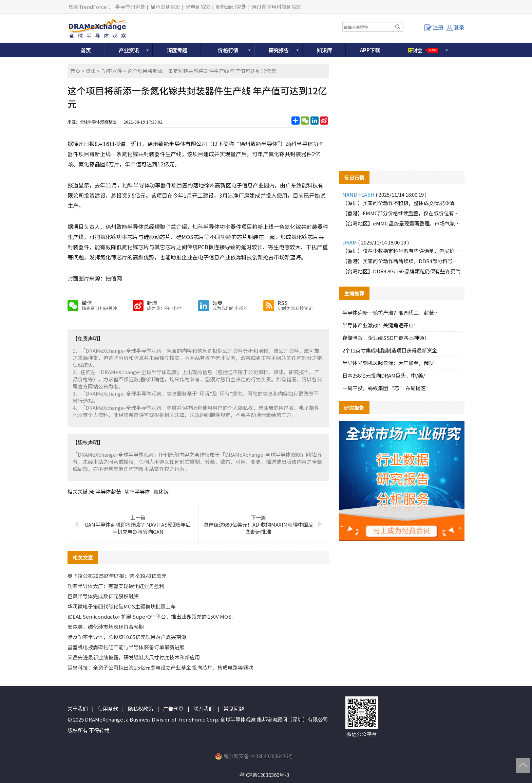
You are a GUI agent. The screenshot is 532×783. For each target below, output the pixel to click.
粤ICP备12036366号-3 (264, 775)
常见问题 (234, 708)
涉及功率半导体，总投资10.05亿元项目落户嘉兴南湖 (127, 637)
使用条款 (108, 708)
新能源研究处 (231, 7)
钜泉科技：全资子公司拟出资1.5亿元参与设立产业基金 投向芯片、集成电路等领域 (160, 667)
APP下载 (370, 50)
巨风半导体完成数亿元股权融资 (103, 596)
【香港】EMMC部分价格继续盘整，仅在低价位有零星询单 (402, 213)
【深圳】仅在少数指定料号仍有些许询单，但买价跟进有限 (402, 251)
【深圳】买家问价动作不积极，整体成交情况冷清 (398, 203)
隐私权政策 (141, 708)
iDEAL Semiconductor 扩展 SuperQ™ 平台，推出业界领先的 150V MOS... (151, 616)
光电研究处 (198, 7)
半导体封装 (108, 491)
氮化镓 (161, 491)
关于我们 (78, 708)
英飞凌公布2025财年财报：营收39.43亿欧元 (117, 576)
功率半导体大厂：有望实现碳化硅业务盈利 (116, 586)
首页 (86, 50)
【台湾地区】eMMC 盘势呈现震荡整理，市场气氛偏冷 (402, 223)
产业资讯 (129, 50)
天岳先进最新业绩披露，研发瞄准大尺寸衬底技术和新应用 (134, 657)
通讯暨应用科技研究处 (277, 7)
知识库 (325, 50)
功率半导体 (137, 491)
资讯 (91, 71)
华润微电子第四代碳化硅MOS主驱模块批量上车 (122, 606)
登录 (455, 27)
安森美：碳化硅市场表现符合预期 (106, 627)
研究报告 (279, 50)
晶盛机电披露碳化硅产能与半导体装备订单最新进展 (126, 647)
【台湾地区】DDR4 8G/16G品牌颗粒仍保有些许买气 (401, 271)
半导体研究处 (130, 7)
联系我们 (204, 708)
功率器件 (112, 71)
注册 (434, 27)
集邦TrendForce (88, 7)
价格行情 (228, 50)
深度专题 (177, 50)
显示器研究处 (166, 7)
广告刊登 (173, 708)
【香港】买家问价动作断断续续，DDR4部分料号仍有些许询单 (402, 261)
